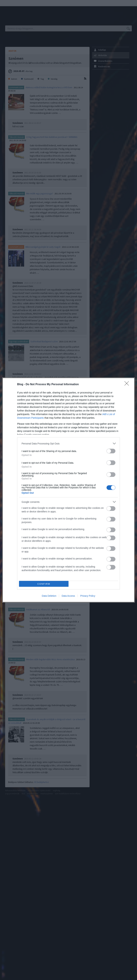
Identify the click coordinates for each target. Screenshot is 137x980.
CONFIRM (44, 584)
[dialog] (68, 490)
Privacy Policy (88, 596)
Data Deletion (49, 596)
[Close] (128, 385)
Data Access (68, 596)
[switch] (111, 451)
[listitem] (68, 443)
